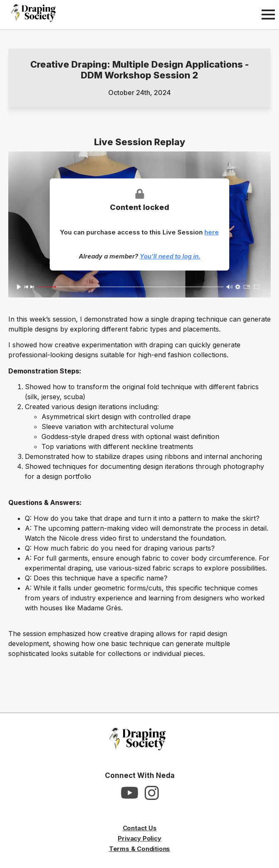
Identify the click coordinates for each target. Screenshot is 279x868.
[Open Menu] (268, 15)
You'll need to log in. (170, 256)
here (212, 232)
